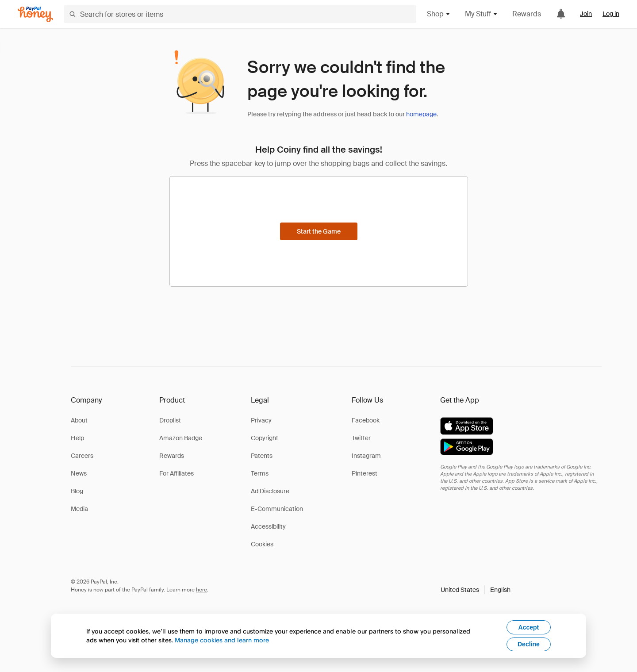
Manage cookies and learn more (222, 640)
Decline (529, 644)
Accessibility (268, 526)
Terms (260, 473)
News (79, 473)
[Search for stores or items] (240, 14)
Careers (82, 456)
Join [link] (586, 14)
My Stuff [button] (482, 14)
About (79, 420)
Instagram (366, 456)
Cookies (262, 544)
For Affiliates (177, 473)
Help (77, 438)
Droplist (170, 420)
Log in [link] (611, 14)
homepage (421, 114)
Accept (529, 627)
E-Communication (277, 509)
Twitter (361, 438)
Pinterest (365, 473)
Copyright (265, 438)
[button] (476, 590)
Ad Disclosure (270, 491)
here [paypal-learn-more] (201, 590)
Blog (77, 491)
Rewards (527, 14)
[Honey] (35, 14)
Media (79, 509)
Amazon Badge (181, 438)
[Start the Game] (319, 231)
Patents (262, 456)
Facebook (366, 420)
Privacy (261, 420)
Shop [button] (439, 14)
